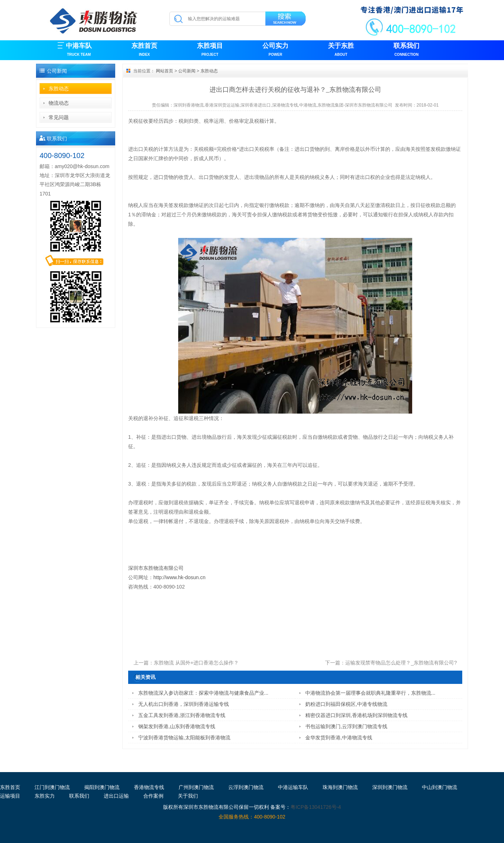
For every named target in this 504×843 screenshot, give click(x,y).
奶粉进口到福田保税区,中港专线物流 (346, 704)
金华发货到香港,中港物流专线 (339, 738)
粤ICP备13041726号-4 (316, 807)
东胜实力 (45, 796)
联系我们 (406, 50)
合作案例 (153, 796)
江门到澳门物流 (52, 787)
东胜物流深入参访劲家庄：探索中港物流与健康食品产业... (203, 693)
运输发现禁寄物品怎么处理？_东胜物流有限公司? (401, 663)
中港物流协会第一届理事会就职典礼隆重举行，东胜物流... (370, 693)
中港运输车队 (293, 787)
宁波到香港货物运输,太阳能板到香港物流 (184, 738)
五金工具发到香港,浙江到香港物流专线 (182, 715)
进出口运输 (116, 796)
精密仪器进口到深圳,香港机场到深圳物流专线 (356, 715)
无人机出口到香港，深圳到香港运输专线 (184, 704)
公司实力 (275, 50)
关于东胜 (341, 50)
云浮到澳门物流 (246, 787)
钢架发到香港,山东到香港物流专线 (177, 726)
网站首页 (165, 71)
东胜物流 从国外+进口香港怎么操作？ (196, 663)
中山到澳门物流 (440, 787)
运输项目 (10, 796)
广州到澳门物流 (196, 787)
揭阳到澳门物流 (102, 787)
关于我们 (188, 796)
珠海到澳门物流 (340, 787)
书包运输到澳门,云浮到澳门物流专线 (346, 726)
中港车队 (79, 50)
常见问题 (59, 117)
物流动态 (59, 103)
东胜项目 (210, 50)
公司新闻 (187, 71)
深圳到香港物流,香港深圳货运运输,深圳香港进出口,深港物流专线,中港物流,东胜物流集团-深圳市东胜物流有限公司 (283, 105)
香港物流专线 (149, 787)
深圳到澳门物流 (390, 787)
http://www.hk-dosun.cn (181, 577)
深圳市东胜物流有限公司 (156, 568)
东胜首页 (144, 50)
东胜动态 (59, 89)
